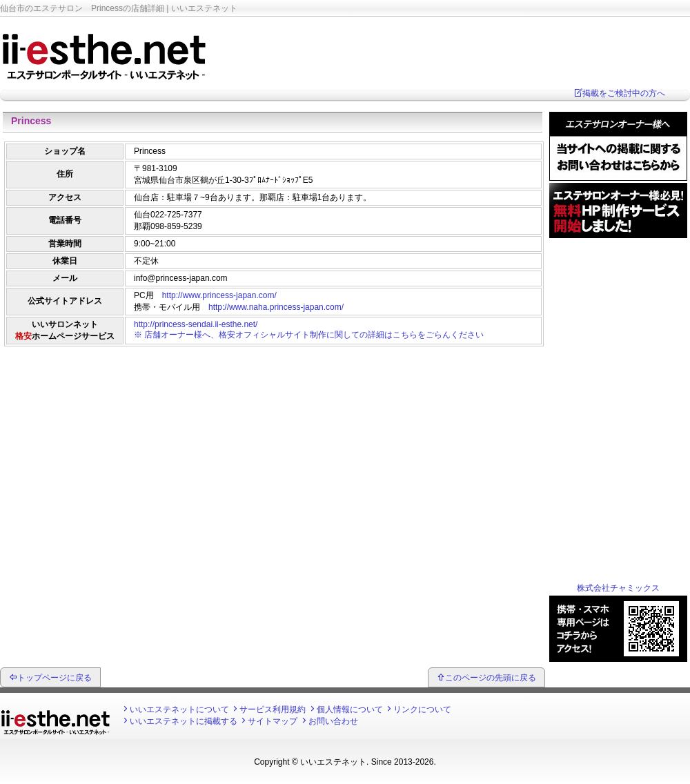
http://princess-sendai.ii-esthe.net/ (196, 324)
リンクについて (422, 709)
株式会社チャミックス (618, 588)
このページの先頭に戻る (491, 678)
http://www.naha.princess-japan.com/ (276, 307)
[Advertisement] (273, 383)
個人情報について (350, 709)
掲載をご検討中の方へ (624, 93)
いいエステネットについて (179, 709)
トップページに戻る (55, 678)
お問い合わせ (333, 721)
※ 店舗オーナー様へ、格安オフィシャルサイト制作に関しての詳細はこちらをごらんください (309, 335)
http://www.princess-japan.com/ (219, 295)
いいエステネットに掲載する (184, 721)
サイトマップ (273, 721)
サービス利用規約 (273, 709)
